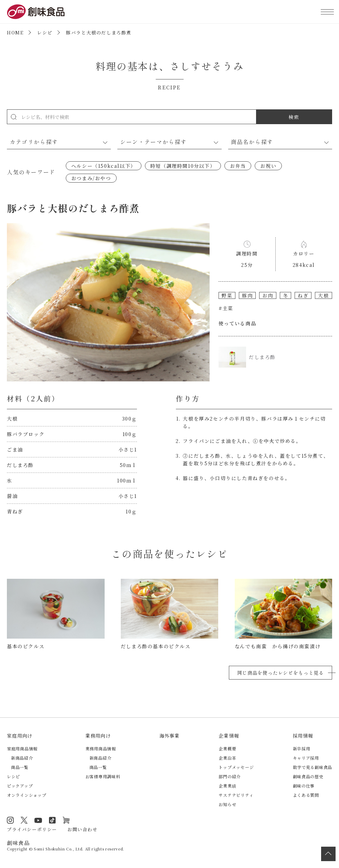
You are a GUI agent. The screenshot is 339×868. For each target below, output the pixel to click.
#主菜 (226, 308)
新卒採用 (302, 748)
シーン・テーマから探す (153, 142)
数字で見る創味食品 (312, 767)
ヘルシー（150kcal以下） (104, 166)
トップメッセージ (236, 767)
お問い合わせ (83, 829)
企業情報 (229, 736)
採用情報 (303, 736)
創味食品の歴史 (308, 776)
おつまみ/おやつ (91, 178)
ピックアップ (20, 786)
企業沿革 (227, 758)
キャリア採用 (306, 758)
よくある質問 (306, 795)
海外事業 (169, 736)
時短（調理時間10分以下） (183, 166)
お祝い (268, 166)
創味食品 (36, 12)
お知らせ (227, 804)
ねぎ (303, 295)
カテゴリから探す (34, 142)
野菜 (227, 295)
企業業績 (227, 786)
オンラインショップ (27, 795)
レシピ (45, 32)
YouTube (38, 820)
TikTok (52, 820)
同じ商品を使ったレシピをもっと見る (280, 673)
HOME (15, 32)
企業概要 (227, 748)
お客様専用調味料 (103, 776)
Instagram (10, 820)
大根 (323, 295)
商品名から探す (252, 142)
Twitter (24, 820)
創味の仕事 (304, 786)
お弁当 (238, 166)
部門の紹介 (230, 776)
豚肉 (247, 295)
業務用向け (98, 736)
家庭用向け (20, 736)
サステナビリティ (236, 795)
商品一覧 (20, 767)
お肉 (268, 295)
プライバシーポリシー (32, 829)
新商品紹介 (22, 758)
